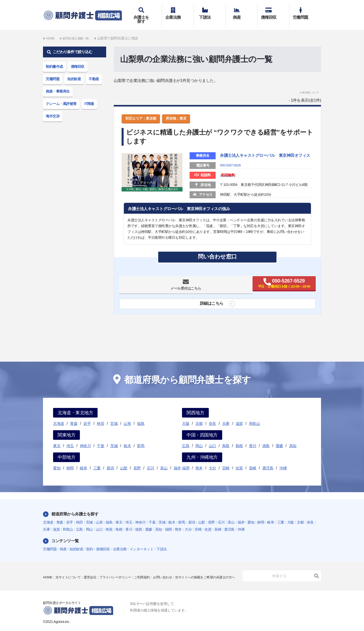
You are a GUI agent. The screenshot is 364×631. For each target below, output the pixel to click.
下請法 (210, 12)
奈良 (212, 416)
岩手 (87, 416)
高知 (293, 438)
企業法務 (178, 12)
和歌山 (255, 416)
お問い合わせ (171, 567)
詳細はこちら (210, 305)
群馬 (141, 438)
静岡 (70, 461)
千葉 (100, 438)
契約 (90, 542)
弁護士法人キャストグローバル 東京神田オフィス (264, 152)
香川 (253, 438)
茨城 (114, 438)
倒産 (242, 12)
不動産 (94, 72)
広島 (186, 438)
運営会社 (93, 567)
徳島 (266, 438)
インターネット (142, 542)
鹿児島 (268, 461)
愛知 (57, 461)
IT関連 (89, 96)
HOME (48, 567)
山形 (127, 416)
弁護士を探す (146, 12)
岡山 (199, 438)
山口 (212, 438)
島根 (239, 438)
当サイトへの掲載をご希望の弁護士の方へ (75, 574)
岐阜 (84, 461)
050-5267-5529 (231, 165)
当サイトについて (70, 567)
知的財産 (74, 72)
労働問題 (305, 12)
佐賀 (239, 461)
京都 (199, 416)
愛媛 (279, 438)
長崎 (253, 461)
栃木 (127, 438)
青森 (74, 416)
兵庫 (226, 416)
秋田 (100, 416)
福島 (141, 416)
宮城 (114, 416)
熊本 (199, 461)
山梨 (124, 461)
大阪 (186, 416)
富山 (164, 461)
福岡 (186, 461)
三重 (97, 461)
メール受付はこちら (169, 286)
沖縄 (283, 461)
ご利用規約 (149, 567)
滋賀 (239, 416)
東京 (57, 438)
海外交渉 (53, 109)
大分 (212, 461)
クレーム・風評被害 (61, 96)
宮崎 (226, 461)
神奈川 (85, 438)
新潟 (110, 461)
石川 (151, 461)
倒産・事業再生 (58, 84)
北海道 (59, 416)
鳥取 (226, 438)
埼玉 (70, 438)
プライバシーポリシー (120, 567)
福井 (177, 461)
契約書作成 (54, 59)
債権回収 (273, 12)
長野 (137, 461)
